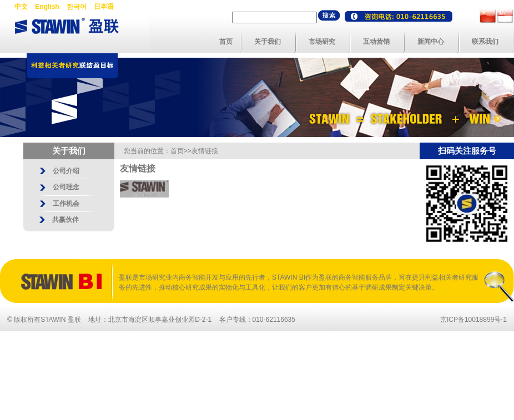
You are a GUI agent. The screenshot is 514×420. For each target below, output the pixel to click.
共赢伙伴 (65, 220)
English (47, 7)
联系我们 (485, 42)
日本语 (104, 7)
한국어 (77, 7)
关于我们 (268, 42)
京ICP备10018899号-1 (473, 320)
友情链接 (205, 151)
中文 (21, 7)
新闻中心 (431, 42)
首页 (226, 42)
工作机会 (66, 204)
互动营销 (376, 42)
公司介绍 (66, 171)
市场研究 (322, 42)
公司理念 (66, 187)
